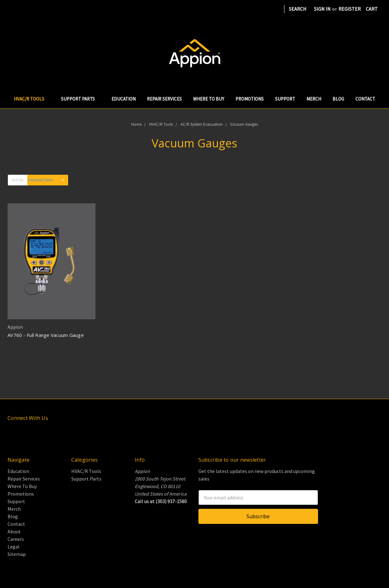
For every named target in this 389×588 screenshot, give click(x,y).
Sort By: (18, 180)
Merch (314, 99)
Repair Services (164, 99)
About (14, 531)
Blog (338, 99)
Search (298, 9)
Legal (14, 547)
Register (350, 9)
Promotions (250, 99)
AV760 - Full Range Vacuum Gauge (46, 335)
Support (285, 99)
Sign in (322, 9)
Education (124, 99)
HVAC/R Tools (32, 99)
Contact (365, 99)
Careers (16, 539)
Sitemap (17, 554)
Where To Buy (209, 99)
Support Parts (81, 99)
